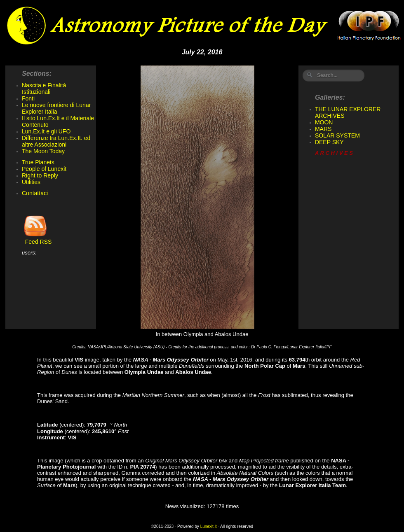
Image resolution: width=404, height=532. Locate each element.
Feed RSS (37, 239)
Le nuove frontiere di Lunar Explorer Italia (56, 108)
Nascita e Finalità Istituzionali (44, 89)
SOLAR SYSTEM (337, 135)
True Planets (38, 162)
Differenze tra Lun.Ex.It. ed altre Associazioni (56, 141)
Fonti (28, 98)
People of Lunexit (44, 169)
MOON (324, 122)
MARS (323, 129)
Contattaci (35, 193)
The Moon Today (43, 151)
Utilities (31, 182)
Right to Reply (40, 175)
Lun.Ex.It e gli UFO (46, 131)
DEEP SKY (329, 142)
